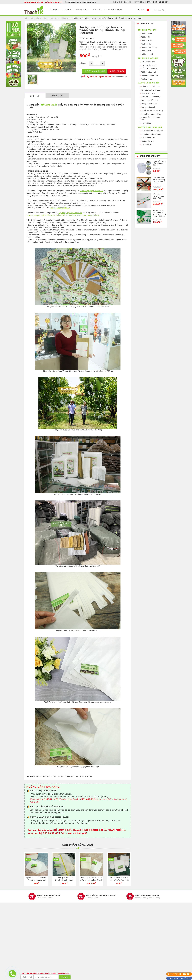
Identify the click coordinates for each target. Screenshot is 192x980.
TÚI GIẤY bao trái (149, 65)
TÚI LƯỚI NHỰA (83, 10)
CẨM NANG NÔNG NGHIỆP (157, 2)
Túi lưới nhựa (147, 79)
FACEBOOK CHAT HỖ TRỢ (179, 978)
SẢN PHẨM (54, 10)
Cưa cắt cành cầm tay (151, 97)
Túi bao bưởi (147, 34)
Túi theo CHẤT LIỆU (148, 58)
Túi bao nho (146, 44)
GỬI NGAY (65, 977)
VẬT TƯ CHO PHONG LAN (150, 127)
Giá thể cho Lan (148, 138)
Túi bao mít (146, 51)
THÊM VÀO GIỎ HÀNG (95, 71)
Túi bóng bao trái (149, 72)
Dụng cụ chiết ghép (150, 100)
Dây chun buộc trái (150, 76)
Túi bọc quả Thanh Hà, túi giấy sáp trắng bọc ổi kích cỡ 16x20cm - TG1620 (91, 880)
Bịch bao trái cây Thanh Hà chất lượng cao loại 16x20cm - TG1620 (36, 880)
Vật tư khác (146, 123)
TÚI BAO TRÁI (67, 10)
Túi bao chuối (147, 54)
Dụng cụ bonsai (148, 107)
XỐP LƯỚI (97, 10)
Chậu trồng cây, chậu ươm (151, 119)
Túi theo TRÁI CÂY (50, 18)
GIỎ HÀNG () (117, 71)
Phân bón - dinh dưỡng (151, 114)
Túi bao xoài (65, 18)
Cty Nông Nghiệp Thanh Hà (91, 191)
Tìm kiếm (159, 10)
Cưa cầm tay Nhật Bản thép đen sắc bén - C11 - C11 (159, 181)
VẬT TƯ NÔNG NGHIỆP (114, 10)
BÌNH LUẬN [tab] (58, 96)
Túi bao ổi (146, 37)
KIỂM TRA (180, 974)
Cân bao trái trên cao (150, 87)
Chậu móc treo (148, 141)
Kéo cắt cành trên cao (151, 90)
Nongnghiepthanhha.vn (60, 208)
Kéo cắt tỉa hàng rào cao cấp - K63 (159, 196)
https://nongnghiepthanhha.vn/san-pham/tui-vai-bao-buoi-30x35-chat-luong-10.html (63, 215)
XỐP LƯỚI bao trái (149, 69)
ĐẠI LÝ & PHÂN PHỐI (123, 2)
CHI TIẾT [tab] (35, 96)
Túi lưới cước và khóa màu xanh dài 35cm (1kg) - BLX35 (159, 213)
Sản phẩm (35, 18)
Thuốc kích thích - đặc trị (152, 111)
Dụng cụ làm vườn (149, 104)
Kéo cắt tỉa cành (148, 93)
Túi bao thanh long (149, 47)
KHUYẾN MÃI (139, 2)
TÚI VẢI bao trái (148, 62)
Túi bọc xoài (49, 105)
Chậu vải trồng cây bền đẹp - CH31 (159, 163)
